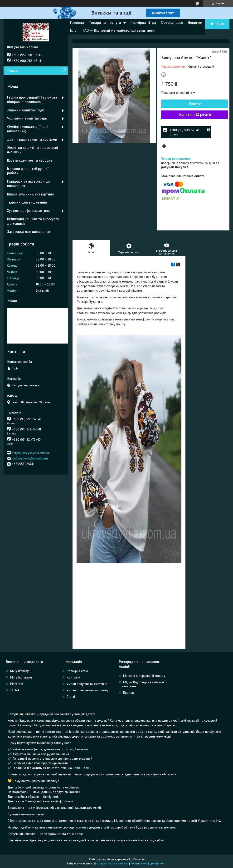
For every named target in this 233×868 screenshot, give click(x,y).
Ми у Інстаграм (21, 677)
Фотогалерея (172, 23)
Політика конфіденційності (148, 863)
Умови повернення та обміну (87, 690)
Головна (77, 23)
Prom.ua (139, 859)
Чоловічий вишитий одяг (27, 118)
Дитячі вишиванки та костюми (32, 140)
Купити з (195, 115)
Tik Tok (15, 690)
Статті (71, 697)
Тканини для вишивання (27, 202)
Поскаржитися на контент (111, 863)
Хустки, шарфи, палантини (28, 211)
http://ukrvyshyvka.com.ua (31, 453)
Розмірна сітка (143, 23)
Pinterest (17, 684)
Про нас (129, 693)
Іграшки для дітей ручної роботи (28, 171)
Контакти (73, 677)
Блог (74, 30)
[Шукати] (64, 71)
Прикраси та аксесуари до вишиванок (28, 184)
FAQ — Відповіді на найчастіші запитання (119, 30)
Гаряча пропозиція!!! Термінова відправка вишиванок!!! (32, 100)
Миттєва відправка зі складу (144, 676)
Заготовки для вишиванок (29, 232)
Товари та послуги (105, 23)
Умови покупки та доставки (87, 684)
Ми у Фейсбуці (21, 671)
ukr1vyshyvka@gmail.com (30, 458)
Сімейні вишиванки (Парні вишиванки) (28, 129)
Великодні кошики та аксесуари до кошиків (33, 221)
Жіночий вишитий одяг (26, 110)
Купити (195, 104)
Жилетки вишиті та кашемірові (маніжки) (32, 150)
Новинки (195, 23)
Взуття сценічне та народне (30, 160)
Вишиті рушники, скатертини (30, 194)
